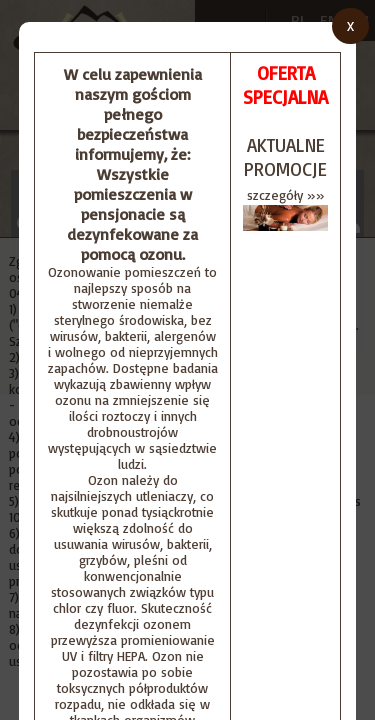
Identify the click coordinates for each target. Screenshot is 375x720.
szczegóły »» (286, 195)
